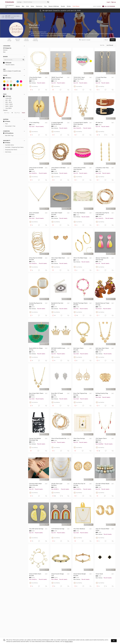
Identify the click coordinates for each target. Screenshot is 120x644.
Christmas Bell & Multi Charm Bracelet (35, 484)
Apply (23, 113)
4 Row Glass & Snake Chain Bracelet (79, 168)
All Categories (7, 48)
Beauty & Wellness (54, 6)
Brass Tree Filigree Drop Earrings (80, 394)
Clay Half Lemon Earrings (36, 529)
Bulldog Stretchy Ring (102, 393)
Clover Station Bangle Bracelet (80, 575)
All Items (7, 121)
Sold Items (7, 152)
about (106, 40)
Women (18, 6)
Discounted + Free (9, 126)
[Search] (35, 2)
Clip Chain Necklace (79, 529)
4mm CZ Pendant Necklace (34, 214)
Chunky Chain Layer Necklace (57, 484)
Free (5, 124)
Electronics (39, 6)
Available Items (8, 145)
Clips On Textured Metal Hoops (102, 530)
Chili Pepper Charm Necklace (101, 439)
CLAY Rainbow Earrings (58, 529)
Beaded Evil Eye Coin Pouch (57, 304)
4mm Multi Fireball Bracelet (57, 214)
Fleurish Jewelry (9, 65)
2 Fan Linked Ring (34, 123)
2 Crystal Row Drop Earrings (101, 78)
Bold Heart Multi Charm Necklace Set (102, 349)
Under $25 (7, 98)
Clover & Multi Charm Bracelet (35, 575)
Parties (69, 6)
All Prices (7, 96)
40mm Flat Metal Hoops (80, 258)
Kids (27, 6)
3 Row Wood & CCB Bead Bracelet (58, 168)
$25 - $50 (7, 100)
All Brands (7, 63)
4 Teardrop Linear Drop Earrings (102, 168)
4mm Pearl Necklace (79, 213)
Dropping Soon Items (10, 150)
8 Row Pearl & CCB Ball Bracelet (36, 259)
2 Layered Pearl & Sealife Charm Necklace (81, 123)
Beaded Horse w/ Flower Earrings (102, 304)
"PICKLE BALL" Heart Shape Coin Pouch (79, 78)
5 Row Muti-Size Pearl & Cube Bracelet (102, 214)
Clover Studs (99, 574)
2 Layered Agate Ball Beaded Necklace (57, 123)
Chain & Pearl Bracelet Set (59, 438)
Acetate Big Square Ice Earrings (36, 304)
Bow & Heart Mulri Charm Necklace (36, 394)
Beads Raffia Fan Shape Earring (36, 349)
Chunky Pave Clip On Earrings (79, 484)
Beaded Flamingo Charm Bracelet (80, 304)
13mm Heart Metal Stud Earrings (58, 259)
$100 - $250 (8, 104)
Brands (63, 6)
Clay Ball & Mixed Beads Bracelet (102, 484)
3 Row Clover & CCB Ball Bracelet (36, 168)
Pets (45, 6)
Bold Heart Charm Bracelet (78, 349)
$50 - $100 (8, 102)
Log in (109, 2)
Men (23, 6)
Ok (114, 641)
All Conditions (8, 133)
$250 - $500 (8, 106)
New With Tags (8, 135)
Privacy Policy (69, 641)
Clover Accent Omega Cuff (57, 575)
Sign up (113, 2)
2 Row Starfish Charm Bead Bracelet (35, 78)
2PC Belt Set (99, 123)
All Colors (7, 78)
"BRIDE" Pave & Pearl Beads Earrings (57, 78)
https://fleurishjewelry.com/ (39, 32)
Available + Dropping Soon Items (13, 147)
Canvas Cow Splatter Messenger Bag (35, 439)
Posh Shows (76, 6)
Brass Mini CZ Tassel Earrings (57, 394)
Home (32, 6)
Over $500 (7, 108)
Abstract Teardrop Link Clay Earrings (102, 259)
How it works (97, 6)
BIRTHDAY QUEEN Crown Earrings (58, 349)
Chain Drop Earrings (79, 438)
